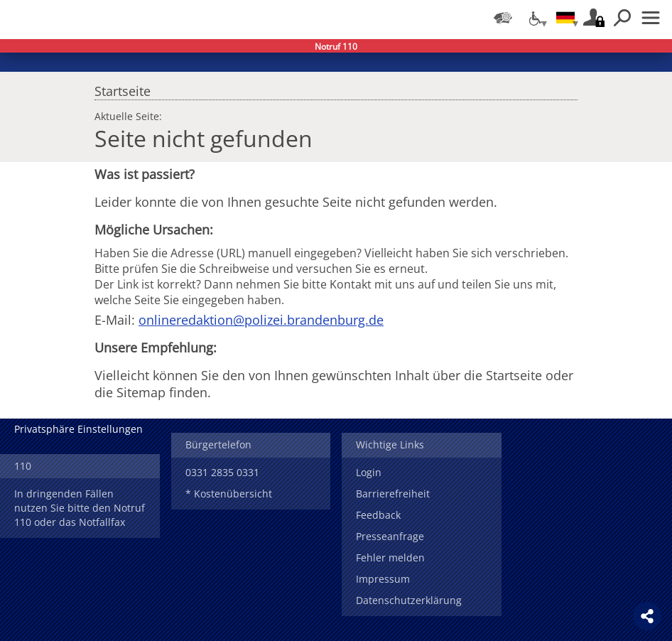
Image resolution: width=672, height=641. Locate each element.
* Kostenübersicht (229, 494)
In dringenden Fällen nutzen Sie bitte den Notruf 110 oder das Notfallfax (80, 508)
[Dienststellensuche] (503, 18)
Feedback (378, 515)
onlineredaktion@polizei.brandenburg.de (261, 320)
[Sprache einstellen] (565, 18)
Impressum (383, 579)
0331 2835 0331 (222, 472)
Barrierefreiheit (393, 494)
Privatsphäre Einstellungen (78, 429)
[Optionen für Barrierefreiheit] (534, 18)
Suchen (622, 18)
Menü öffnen (651, 18)
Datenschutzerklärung (409, 600)
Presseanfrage (390, 536)
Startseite (123, 87)
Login (369, 472)
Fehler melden (390, 557)
